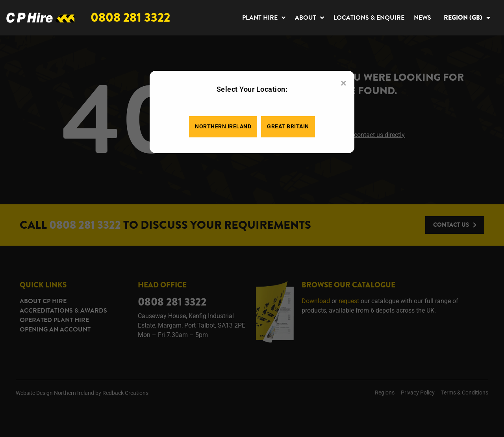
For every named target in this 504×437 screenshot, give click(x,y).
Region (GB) (467, 18)
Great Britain (288, 127)
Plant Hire (264, 18)
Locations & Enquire (369, 18)
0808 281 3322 (130, 18)
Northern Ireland (223, 127)
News (422, 18)
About (309, 18)
